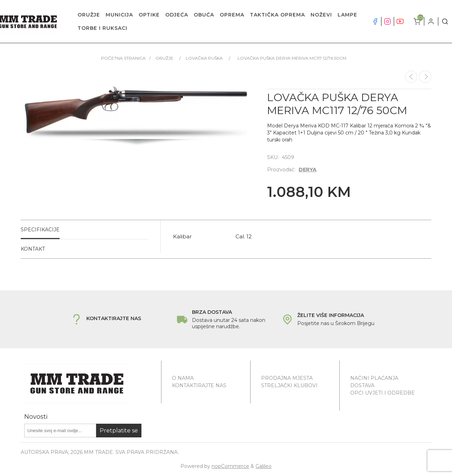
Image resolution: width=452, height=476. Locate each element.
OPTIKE (149, 15)
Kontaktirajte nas (199, 385)
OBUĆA (204, 15)
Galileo (264, 466)
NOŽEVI (321, 15)
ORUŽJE (89, 15)
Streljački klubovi (289, 385)
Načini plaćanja (374, 378)
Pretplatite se (119, 431)
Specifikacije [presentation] (40, 230)
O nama (183, 378)
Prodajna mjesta (287, 378)
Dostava (362, 385)
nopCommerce (230, 466)
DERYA (308, 170)
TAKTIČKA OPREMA (277, 15)
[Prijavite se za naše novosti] (60, 431)
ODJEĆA (177, 15)
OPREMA (232, 15)
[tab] (84, 230)
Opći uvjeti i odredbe (383, 393)
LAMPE (347, 15)
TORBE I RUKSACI (102, 28)
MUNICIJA (119, 15)
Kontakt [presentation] (33, 249)
